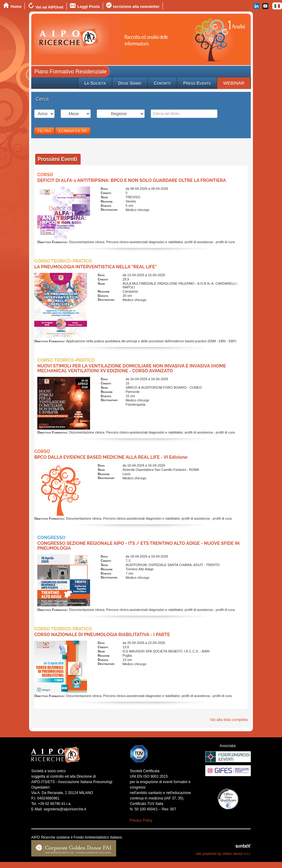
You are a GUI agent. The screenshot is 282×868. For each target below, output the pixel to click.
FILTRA (44, 131)
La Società (95, 83)
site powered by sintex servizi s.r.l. (223, 854)
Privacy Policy (141, 820)
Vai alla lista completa (229, 720)
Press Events (197, 83)
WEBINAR (234, 83)
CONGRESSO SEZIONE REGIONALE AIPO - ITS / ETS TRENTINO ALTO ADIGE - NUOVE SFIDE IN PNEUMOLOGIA (138, 546)
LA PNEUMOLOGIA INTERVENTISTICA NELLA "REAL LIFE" (96, 267)
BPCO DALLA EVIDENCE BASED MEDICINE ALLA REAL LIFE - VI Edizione (111, 457)
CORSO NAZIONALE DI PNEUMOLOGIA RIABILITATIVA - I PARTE (102, 635)
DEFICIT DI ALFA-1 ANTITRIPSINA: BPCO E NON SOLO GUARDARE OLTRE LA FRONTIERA (132, 180)
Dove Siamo (130, 83)
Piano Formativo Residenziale (70, 72)
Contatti (162, 83)
